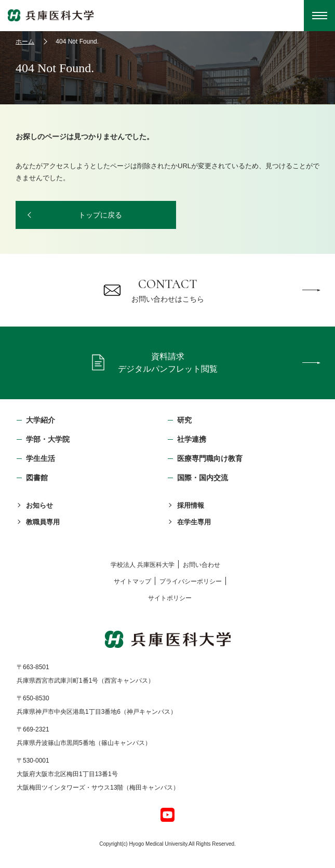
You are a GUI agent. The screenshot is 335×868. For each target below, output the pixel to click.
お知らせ (39, 505)
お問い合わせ (202, 565)
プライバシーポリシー (191, 581)
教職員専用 (43, 522)
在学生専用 (194, 522)
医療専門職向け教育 (210, 458)
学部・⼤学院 (48, 439)
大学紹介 (41, 420)
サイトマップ (132, 581)
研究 (184, 420)
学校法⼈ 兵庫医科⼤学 (143, 565)
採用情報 (191, 505)
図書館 (37, 478)
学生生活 (41, 458)
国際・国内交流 (203, 478)
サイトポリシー (170, 598)
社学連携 (192, 439)
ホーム (25, 42)
